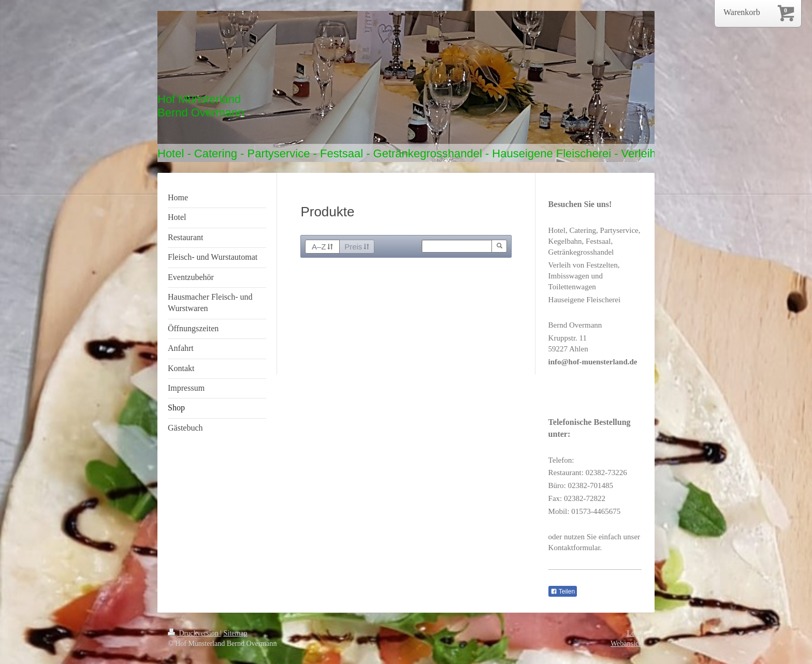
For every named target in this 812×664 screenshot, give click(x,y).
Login (636, 633)
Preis (357, 247)
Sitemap (236, 633)
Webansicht (627, 644)
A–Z (322, 247)
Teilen (563, 592)
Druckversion (194, 633)
